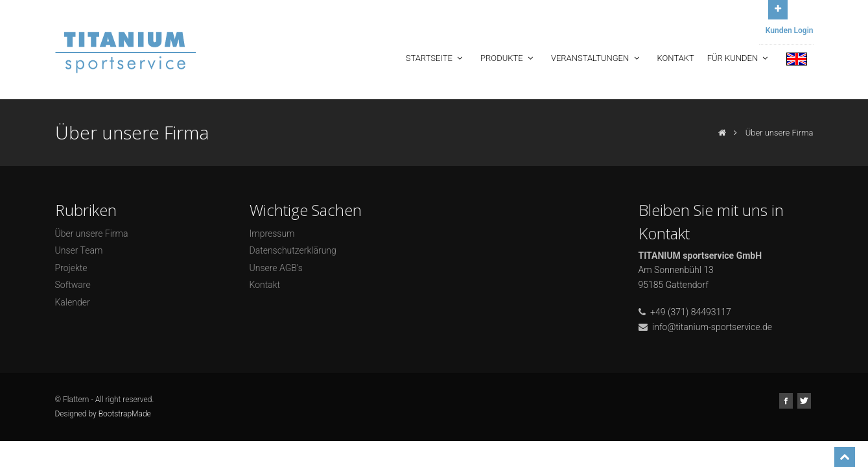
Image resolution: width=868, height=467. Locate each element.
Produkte (508, 58)
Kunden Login (790, 30)
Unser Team (79, 250)
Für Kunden (739, 58)
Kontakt (676, 58)
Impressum (272, 233)
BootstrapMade (125, 414)
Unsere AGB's (276, 268)
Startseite (435, 58)
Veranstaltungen (596, 58)
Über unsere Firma (92, 233)
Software (73, 285)
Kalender (73, 302)
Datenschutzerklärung (293, 250)
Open (778, 8)
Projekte (71, 268)
